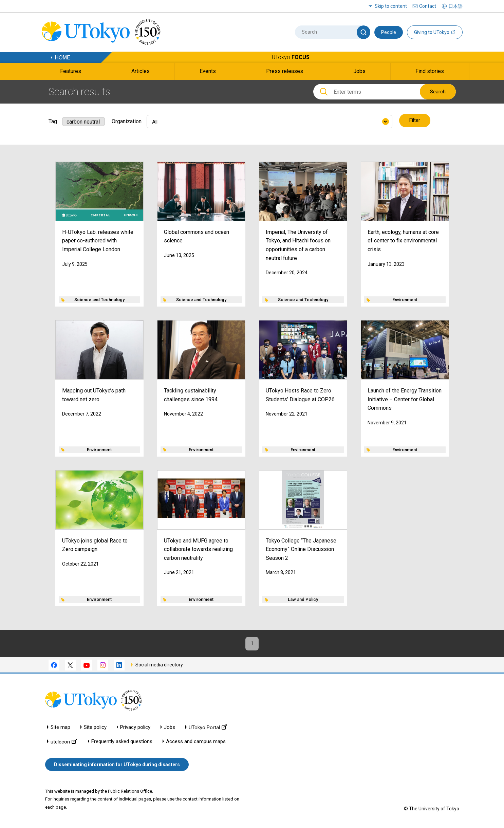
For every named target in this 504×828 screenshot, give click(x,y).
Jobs (170, 728)
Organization (127, 121)
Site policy (95, 728)
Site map (60, 728)
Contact (428, 6)
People (389, 32)
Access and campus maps (196, 742)
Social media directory (159, 665)
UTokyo (291, 57)
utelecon (64, 742)
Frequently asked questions (122, 742)
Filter (415, 121)
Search (438, 92)
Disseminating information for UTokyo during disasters (117, 765)
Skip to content (391, 6)
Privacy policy (135, 728)
